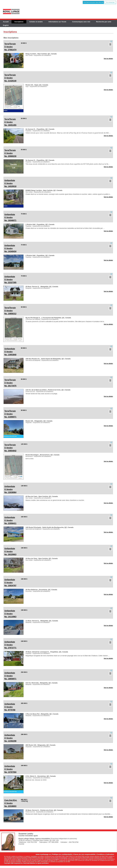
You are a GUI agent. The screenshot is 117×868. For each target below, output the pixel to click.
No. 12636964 (10, 489)
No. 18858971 (10, 676)
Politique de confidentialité (62, 854)
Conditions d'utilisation (105, 854)
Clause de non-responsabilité (84, 854)
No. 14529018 (10, 183)
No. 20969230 (10, 153)
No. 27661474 (10, 47)
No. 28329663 (10, 551)
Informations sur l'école (57, 22)
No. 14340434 (10, 248)
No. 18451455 (10, 122)
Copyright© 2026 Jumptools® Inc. (14, 863)
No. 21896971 (10, 414)
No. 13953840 (10, 351)
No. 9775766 (10, 707)
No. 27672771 (10, 645)
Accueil (6, 22)
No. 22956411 (10, 520)
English (6, 25)
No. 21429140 (10, 78)
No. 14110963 (10, 614)
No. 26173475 (10, 383)
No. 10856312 (10, 310)
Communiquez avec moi (81, 22)
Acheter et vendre (36, 22)
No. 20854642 (10, 448)
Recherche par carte (104, 22)
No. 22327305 (10, 279)
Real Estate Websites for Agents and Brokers (36, 863)
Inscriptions (19, 22)
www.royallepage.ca (43, 854)
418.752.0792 (74, 842)
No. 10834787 (10, 582)
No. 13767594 (10, 769)
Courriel (21, 844)
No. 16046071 (10, 217)
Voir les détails (108, 59)
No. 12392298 (10, 738)
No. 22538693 (10, 803)
